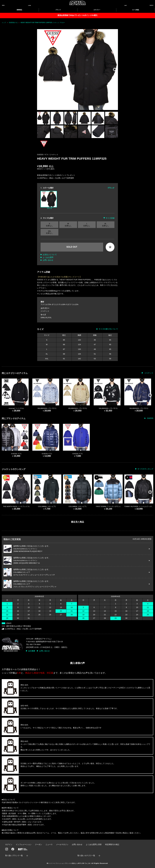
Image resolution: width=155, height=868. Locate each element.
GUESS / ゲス (43, 155)
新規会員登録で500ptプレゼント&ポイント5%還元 (77, 15)
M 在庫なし (68, 225)
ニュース (49, 844)
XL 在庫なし (106, 225)
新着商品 (19, 10)
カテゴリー (97, 10)
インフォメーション (24, 844)
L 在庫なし (87, 225)
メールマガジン (62, 844)
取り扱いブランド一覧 (14, 856)
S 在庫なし (49, 225)
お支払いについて (50, 255)
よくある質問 (48, 257)
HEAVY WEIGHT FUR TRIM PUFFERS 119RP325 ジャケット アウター (43, 23)
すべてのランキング (145, 469)
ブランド (58, 10)
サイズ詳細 (110, 218)
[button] (115, 70)
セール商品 (136, 10)
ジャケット (54, 155)
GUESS (150, 418)
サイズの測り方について (108, 329)
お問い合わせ (48, 260)
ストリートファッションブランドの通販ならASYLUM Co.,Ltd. (69, 863)
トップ (4, 23)
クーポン (39, 844)
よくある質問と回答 (94, 844)
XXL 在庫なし (49, 232)
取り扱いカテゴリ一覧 (86, 856)
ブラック (49, 200)
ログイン (9, 844)
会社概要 (32, 651)
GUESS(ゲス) (13, 23)
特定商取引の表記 (112, 844)
